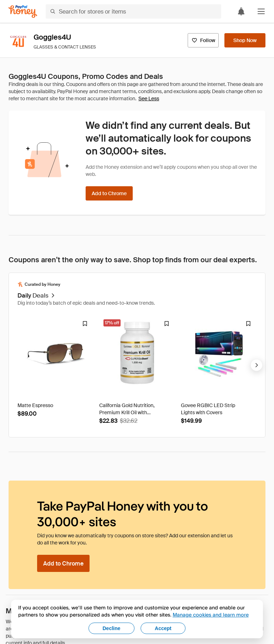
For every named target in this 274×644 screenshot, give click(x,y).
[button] (261, 11)
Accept (163, 628)
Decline (112, 628)
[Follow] (203, 40)
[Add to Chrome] (109, 193)
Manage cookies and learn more (211, 615)
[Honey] (23, 12)
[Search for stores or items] (133, 11)
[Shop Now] (245, 40)
